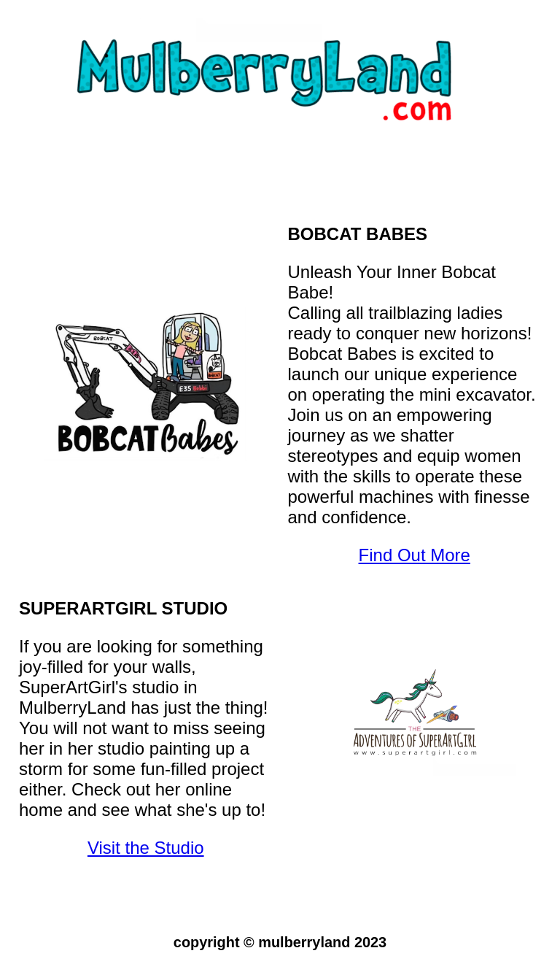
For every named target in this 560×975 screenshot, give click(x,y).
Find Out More (415, 555)
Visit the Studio (146, 848)
